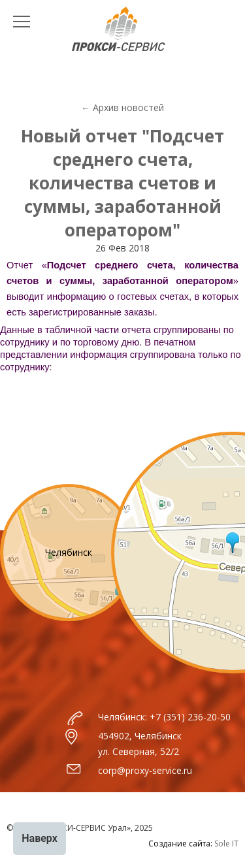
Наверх (40, 838)
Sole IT (226, 844)
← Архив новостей (122, 107)
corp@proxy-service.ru (145, 770)
